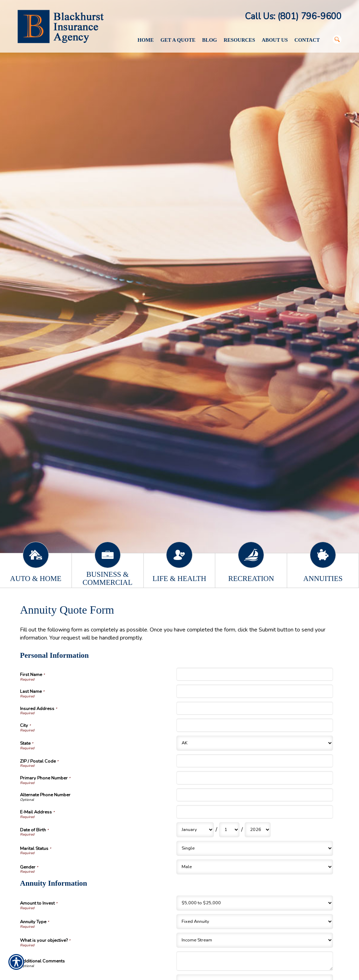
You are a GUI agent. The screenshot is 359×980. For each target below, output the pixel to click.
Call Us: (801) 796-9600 (293, 16)
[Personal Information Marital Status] (255, 848)
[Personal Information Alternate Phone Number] (255, 795)
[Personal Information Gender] (255, 867)
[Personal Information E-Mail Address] (255, 812)
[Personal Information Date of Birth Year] (258, 830)
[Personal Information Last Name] (255, 691)
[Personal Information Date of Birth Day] (229, 830)
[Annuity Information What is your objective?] (255, 940)
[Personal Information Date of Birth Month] (195, 830)
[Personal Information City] (255, 725)
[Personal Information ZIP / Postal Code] (255, 761)
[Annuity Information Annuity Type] (255, 922)
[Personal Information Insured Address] (255, 708)
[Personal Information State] (255, 743)
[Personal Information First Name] (255, 674)
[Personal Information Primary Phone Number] (255, 778)
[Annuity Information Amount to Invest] (255, 903)
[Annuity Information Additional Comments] (255, 961)
